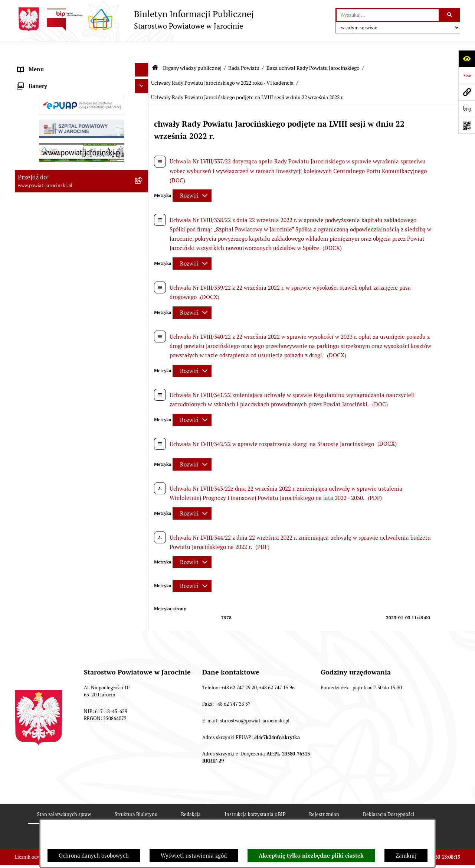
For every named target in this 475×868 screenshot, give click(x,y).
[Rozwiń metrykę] (192, 177)
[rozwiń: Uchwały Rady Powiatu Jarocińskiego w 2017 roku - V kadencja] (143, 542)
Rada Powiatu (244, 49)
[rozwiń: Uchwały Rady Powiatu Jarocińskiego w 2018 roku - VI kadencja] (143, 623)
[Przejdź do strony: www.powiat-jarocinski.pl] (467, 92)
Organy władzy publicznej (192, 49)
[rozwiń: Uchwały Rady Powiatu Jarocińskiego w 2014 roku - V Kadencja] (143, 461)
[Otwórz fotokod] (467, 125)
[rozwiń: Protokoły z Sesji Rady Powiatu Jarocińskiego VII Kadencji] (143, 290)
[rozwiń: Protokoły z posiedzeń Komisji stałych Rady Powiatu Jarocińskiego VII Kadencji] (143, 317)
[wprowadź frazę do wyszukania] (388, 15)
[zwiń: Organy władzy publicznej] (143, 65)
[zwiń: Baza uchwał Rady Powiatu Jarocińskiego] (143, 379)
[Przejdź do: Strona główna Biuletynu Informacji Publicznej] (155, 49)
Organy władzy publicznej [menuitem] (50, 65)
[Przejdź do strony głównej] (134, 19)
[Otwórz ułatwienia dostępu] (467, 58)
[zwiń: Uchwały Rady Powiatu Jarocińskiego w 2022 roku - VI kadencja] (143, 732)
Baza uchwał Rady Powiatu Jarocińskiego (313, 49)
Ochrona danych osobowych (94, 856)
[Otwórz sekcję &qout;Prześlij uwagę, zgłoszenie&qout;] (467, 109)
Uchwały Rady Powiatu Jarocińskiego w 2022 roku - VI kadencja (222, 64)
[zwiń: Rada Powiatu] (143, 83)
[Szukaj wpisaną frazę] (450, 15)
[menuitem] (82, 84)
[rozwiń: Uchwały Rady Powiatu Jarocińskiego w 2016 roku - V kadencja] (143, 515)
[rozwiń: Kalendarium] (143, 271)
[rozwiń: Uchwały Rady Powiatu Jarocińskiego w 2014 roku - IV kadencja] (143, 434)
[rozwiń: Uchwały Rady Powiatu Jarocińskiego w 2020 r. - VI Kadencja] (143, 678)
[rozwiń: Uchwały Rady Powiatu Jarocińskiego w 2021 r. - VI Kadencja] (143, 705)
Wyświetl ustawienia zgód (194, 856)
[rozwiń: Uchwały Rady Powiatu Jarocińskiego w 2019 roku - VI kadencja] (143, 651)
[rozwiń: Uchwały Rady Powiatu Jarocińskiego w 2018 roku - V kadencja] (143, 569)
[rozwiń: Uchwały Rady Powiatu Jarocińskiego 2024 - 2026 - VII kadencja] (143, 407)
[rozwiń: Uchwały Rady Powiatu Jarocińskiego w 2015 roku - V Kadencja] (143, 488)
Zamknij (406, 856)
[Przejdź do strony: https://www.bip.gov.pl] (467, 75)
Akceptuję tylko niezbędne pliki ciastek (311, 856)
